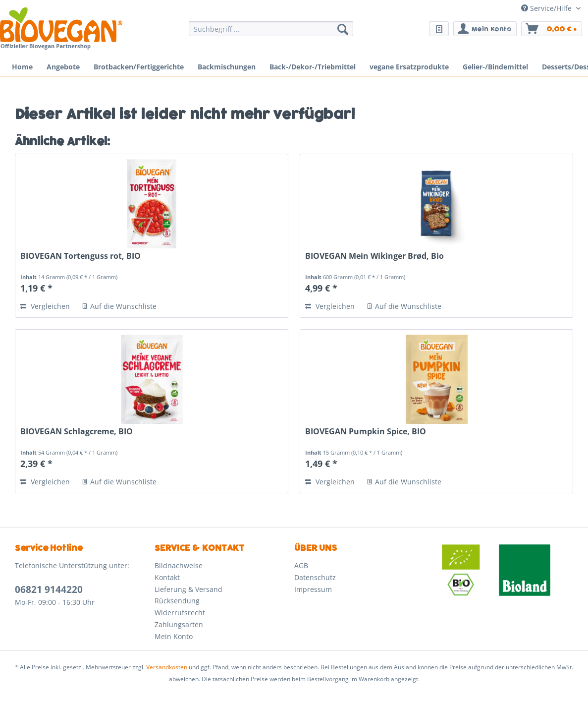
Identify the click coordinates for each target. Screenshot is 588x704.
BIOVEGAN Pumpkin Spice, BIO (366, 432)
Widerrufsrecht (180, 613)
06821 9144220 (49, 589)
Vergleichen (45, 306)
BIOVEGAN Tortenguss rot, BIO (80, 256)
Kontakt (167, 577)
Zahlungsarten (179, 624)
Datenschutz (315, 577)
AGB (301, 565)
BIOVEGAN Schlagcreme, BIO (77, 432)
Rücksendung (177, 601)
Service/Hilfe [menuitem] (547, 8)
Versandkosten (167, 667)
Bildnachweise (179, 565)
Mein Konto (174, 636)
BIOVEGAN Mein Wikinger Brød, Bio (374, 256)
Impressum (313, 589)
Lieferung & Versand (188, 589)
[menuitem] (271, 33)
